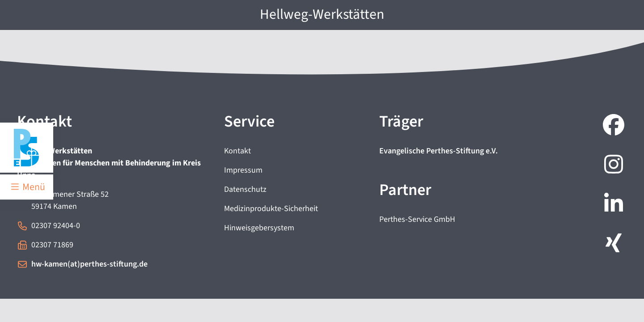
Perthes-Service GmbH (417, 219)
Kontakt (237, 151)
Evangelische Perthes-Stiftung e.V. (439, 151)
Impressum (243, 170)
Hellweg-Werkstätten (322, 15)
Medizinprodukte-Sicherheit (271, 209)
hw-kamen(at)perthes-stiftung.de (89, 264)
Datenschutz (245, 189)
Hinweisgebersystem (259, 228)
